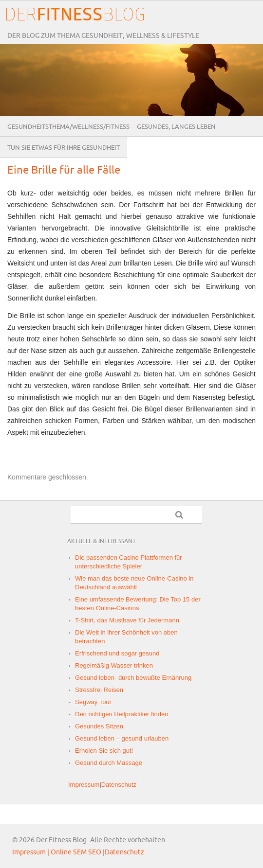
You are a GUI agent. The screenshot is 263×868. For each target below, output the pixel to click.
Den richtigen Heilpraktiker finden (122, 714)
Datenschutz (119, 785)
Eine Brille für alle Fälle (64, 170)
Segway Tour (93, 702)
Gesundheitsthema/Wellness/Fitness (68, 127)
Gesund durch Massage (109, 763)
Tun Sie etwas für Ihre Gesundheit (64, 148)
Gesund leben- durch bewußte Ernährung (133, 678)
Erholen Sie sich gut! (104, 751)
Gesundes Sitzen (99, 726)
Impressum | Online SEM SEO (57, 852)
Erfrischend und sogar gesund (117, 653)
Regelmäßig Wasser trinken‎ (114, 665)
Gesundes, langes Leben (176, 127)
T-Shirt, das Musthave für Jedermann (127, 620)
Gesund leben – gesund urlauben (122, 738)
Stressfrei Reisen (99, 690)
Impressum (84, 785)
